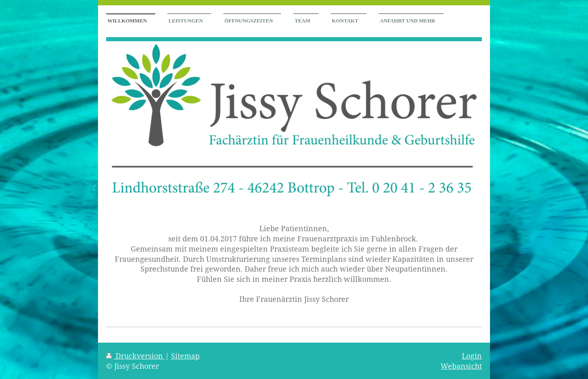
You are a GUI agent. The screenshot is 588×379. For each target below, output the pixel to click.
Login (472, 356)
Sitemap (185, 356)
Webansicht (461, 366)
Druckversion (136, 356)
